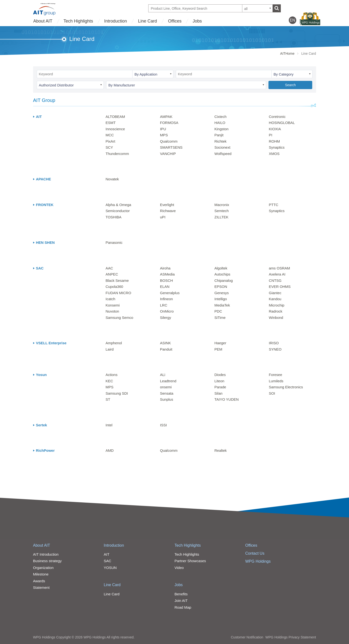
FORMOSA (169, 123)
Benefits (181, 594)
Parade (220, 387)
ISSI (163, 425)
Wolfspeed (223, 154)
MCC (110, 135)
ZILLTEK (222, 217)
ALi (163, 375)
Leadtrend (168, 381)
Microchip (277, 305)
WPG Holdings (258, 561)
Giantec (275, 293)
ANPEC (112, 274)
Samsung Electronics (286, 387)
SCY (109, 147)
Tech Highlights (78, 21)
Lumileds (276, 381)
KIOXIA (275, 129)
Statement (41, 587)
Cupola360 (115, 287)
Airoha (165, 268)
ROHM (275, 141)
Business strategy (47, 561)
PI (271, 135)
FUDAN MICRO (119, 293)
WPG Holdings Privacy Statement (291, 637)
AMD (110, 450)
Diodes (220, 375)
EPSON (221, 287)
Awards (39, 581)
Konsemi (113, 305)
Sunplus (167, 399)
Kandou (275, 299)
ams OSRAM (280, 268)
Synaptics (277, 147)
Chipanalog (224, 280)
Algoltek (221, 268)
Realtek (221, 450)
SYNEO (275, 349)
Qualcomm (169, 141)
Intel (109, 425)
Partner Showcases (190, 561)
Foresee (276, 375)
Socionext (223, 147)
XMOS (274, 154)
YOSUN (110, 568)
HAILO (220, 123)
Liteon (219, 381)
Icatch (111, 299)
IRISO (274, 343)
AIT (107, 554)
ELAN (165, 287)
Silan (219, 393)
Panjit (219, 135)
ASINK (166, 343)
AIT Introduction (46, 554)
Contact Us (255, 553)
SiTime (220, 318)
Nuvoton (112, 311)
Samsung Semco (119, 318)
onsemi (166, 387)
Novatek (112, 179)
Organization (43, 568)
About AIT (43, 21)
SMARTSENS (171, 147)
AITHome (287, 54)
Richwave (168, 211)
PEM (219, 349)
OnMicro (167, 311)
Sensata (167, 393)
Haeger (220, 343)
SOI (272, 393)
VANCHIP (168, 154)
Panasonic (114, 242)
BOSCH (167, 280)
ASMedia (167, 274)
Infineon (167, 299)
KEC (109, 381)
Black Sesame (117, 280)
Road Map (183, 607)
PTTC (274, 205)
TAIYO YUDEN (227, 399)
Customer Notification (247, 637)
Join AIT (181, 601)
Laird (110, 349)
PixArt (111, 141)
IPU (163, 129)
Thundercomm (117, 154)
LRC (164, 305)
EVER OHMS (280, 287)
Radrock (276, 311)
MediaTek (222, 305)
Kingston (222, 129)
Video (179, 568)
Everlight (167, 205)
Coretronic (277, 117)
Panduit (166, 349)
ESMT (111, 123)
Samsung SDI (117, 393)
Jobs (197, 21)
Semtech (222, 211)
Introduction (116, 21)
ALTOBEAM (115, 117)
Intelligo (221, 299)
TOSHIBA (114, 217)
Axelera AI (277, 274)
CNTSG (275, 280)
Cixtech (221, 117)
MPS (164, 135)
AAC (109, 268)
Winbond (276, 318)
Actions (112, 375)
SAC (108, 561)
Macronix (222, 205)
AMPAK (166, 117)
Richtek (221, 141)
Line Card (148, 21)
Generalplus (170, 293)
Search (290, 85)
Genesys (222, 293)
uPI (163, 217)
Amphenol (114, 343)
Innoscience (115, 129)
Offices (175, 21)
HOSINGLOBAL (282, 123)
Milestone (41, 574)
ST (108, 399)
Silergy (166, 318)
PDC (218, 311)
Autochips (223, 274)
